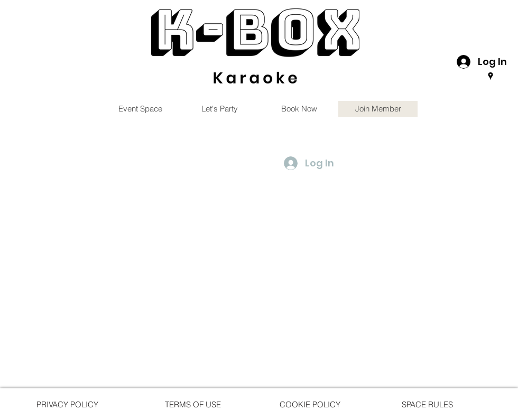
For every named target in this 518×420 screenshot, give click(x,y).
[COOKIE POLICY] (310, 404)
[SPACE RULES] (427, 404)
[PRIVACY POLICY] (67, 404)
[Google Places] (491, 76)
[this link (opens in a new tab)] (255, 46)
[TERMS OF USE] (193, 404)
